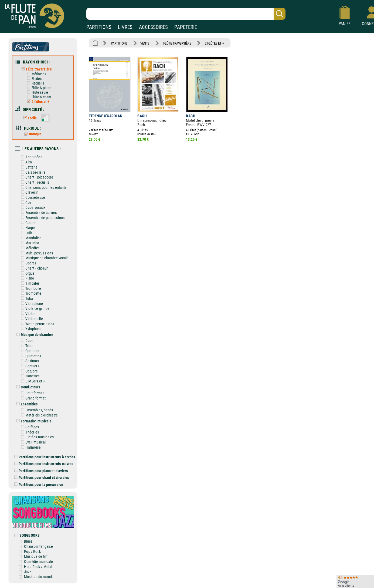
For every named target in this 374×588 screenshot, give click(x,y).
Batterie (28, 167)
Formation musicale (33, 421)
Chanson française (38, 546)
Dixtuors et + (32, 381)
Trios (26, 346)
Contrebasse (32, 197)
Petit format (31, 393)
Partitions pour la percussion (39, 484)
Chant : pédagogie (36, 177)
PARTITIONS (99, 27)
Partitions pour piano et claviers (41, 471)
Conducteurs (27, 387)
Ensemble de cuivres (38, 213)
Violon (27, 314)
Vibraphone (31, 303)
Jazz (28, 572)
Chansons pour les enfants (43, 187)
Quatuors (29, 351)
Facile (29, 118)
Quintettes (30, 356)
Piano (27, 278)
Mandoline (30, 238)
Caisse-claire (32, 172)
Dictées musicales (36, 437)
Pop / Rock (33, 551)
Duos (26, 341)
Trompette (30, 293)
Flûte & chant (38, 97)
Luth (25, 233)
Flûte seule (36, 92)
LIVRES (125, 27)
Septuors (29, 366)
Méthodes (35, 74)
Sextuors (29, 361)
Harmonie (30, 447)
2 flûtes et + (37, 102)
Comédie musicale (38, 562)
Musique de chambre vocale (44, 258)
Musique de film (36, 557)
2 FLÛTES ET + (214, 43)
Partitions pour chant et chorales (42, 477)
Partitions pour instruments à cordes (45, 457)
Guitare (28, 223)
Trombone (30, 288)
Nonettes (29, 376)
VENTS (145, 43)
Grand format (32, 398)
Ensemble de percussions (42, 218)
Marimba (29, 243)
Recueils (34, 83)
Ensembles (26, 404)
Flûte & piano (38, 88)
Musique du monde (39, 577)
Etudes (33, 79)
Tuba (26, 298)
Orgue (27, 273)
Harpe (27, 228)
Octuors (28, 371)
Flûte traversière (35, 69)
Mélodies (29, 248)
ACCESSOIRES (153, 27)
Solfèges (29, 427)
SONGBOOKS (29, 535)
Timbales (29, 283)
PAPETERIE (186, 27)
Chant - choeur (33, 268)
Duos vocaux (32, 208)
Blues (28, 541)
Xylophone (30, 329)
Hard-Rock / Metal (38, 567)
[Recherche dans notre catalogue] (186, 14)
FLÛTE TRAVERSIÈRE (177, 43)
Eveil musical (32, 442)
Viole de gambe (34, 309)
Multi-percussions (36, 253)
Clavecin (29, 192)
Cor (25, 202)
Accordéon (31, 157)
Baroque (32, 134)
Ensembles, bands (36, 410)
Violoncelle (31, 319)
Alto (25, 162)
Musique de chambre (34, 335)
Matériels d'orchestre (38, 415)
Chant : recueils (34, 182)
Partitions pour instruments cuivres (44, 464)
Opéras (28, 263)
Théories (29, 432)
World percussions (37, 324)
